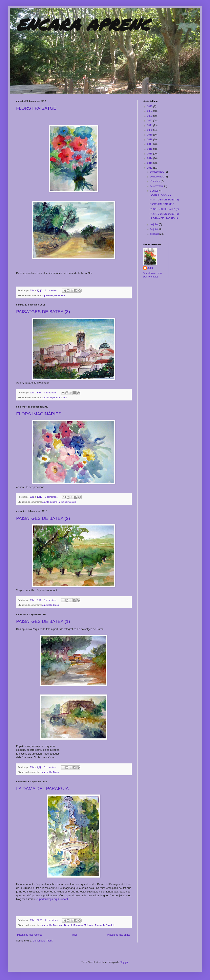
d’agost (154, 191)
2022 (150, 121)
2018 (150, 140)
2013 (150, 163)
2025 (150, 106)
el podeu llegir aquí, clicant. (52, 899)
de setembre (157, 186)
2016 (150, 149)
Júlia (32, 290)
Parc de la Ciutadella (105, 925)
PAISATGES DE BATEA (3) (43, 312)
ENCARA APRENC (83, 24)
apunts (46, 397)
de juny (154, 229)
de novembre (157, 177)
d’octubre (155, 181)
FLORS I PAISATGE (36, 108)
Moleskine (89, 925)
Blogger (124, 962)
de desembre (157, 172)
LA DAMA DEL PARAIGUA (42, 789)
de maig (155, 234)
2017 (150, 144)
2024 (150, 111)
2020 (150, 130)
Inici (74, 935)
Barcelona (58, 925)
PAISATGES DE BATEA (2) (43, 518)
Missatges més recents (30, 935)
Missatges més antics (119, 935)
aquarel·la (55, 397)
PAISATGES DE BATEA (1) (43, 621)
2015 (150, 154)
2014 (150, 158)
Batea (57, 295)
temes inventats (69, 502)
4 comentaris (50, 393)
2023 (150, 116)
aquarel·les (48, 295)
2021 (150, 125)
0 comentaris (51, 497)
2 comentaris (51, 290)
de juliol (154, 224)
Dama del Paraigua (73, 925)
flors (63, 295)
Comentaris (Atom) (43, 941)
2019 (150, 135)
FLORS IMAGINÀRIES (39, 414)
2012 (150, 168)
